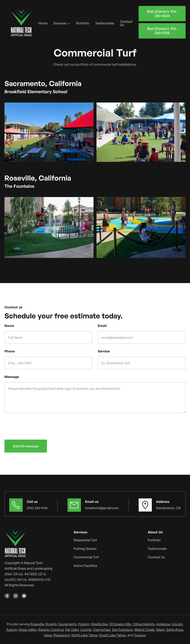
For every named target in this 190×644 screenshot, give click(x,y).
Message (12, 377)
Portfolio (83, 23)
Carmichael (102, 630)
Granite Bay (99, 624)
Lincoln (177, 624)
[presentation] (33, 426)
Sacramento (67, 624)
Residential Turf (85, 540)
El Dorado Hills (120, 624)
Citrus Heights (144, 624)
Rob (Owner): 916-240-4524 (162, 14)
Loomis (86, 630)
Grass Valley (28, 630)
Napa (48, 635)
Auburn (12, 630)
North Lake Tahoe (84, 635)
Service (104, 351)
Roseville (37, 624)
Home (43, 23)
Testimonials (105, 23)
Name (9, 326)
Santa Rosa (175, 630)
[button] (62, 23)
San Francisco (122, 630)
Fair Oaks (72, 630)
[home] (21, 23)
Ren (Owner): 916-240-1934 (162, 31)
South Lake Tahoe (112, 635)
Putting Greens (85, 549)
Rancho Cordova (51, 630)
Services (60, 23)
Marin (160, 630)
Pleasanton (62, 635)
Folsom (84, 624)
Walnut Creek (144, 630)
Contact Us (126, 23)
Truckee (139, 635)
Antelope (163, 624)
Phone (10, 351)
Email (102, 326)
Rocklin (51, 624)
